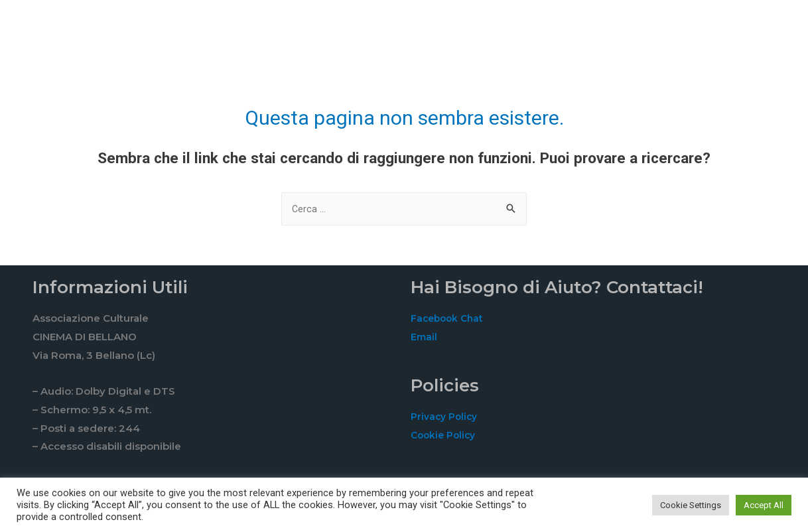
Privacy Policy (446, 418)
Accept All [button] (764, 505)
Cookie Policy (445, 436)
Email (425, 338)
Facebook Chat (449, 319)
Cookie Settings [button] (691, 505)
